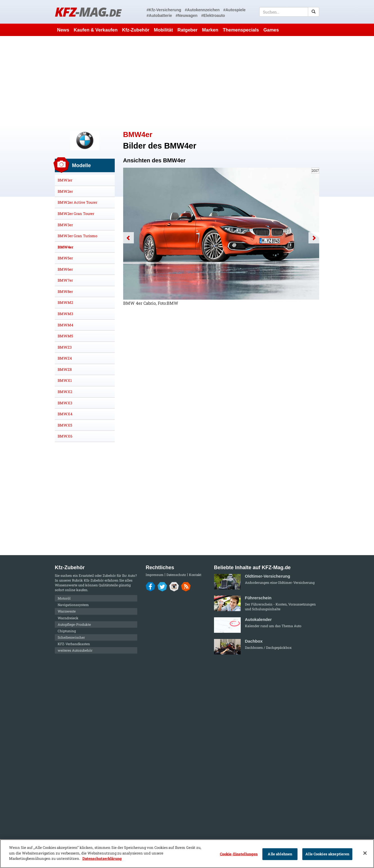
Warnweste (67, 611)
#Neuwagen (187, 15)
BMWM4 (66, 325)
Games (271, 30)
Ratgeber (188, 30)
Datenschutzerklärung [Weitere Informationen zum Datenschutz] (102, 858)
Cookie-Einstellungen (239, 854)
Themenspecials (241, 30)
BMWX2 (65, 392)
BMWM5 (65, 336)
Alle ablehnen (280, 854)
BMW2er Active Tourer (77, 202)
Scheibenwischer (71, 637)
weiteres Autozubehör (75, 650)
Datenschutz (176, 575)
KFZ (88, 12)
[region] (187, 854)
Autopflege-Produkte (74, 624)
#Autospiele (234, 10)
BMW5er (65, 258)
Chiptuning (67, 631)
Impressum (155, 575)
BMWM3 (65, 314)
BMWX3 (65, 403)
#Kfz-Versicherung (164, 10)
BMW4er (66, 247)
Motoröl (64, 598)
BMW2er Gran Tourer (76, 214)
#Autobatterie (159, 15)
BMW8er (65, 291)
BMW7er (65, 280)
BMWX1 (65, 380)
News (63, 30)
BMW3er (65, 225)
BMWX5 (65, 425)
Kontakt (195, 575)
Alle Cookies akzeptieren (327, 854)
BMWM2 (65, 302)
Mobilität (163, 30)
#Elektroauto (213, 15)
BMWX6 (65, 436)
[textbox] (289, 12)
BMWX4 (65, 414)
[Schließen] (365, 853)
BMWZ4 (65, 358)
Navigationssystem (73, 605)
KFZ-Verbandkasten (74, 644)
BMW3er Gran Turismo (77, 236)
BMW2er (65, 191)
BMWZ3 (65, 347)
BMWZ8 (65, 369)
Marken (210, 30)
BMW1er (65, 180)
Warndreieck (68, 618)
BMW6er (65, 269)
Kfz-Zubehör (136, 30)
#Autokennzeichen (202, 10)
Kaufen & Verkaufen (96, 30)
